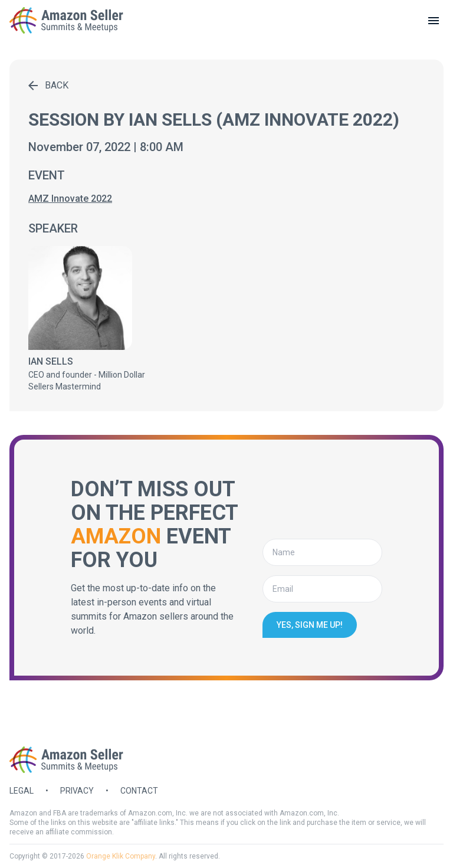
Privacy (77, 791)
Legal (22, 791)
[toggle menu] (434, 21)
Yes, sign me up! (310, 625)
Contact (139, 791)
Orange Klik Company (121, 856)
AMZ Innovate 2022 (70, 199)
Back (48, 85)
